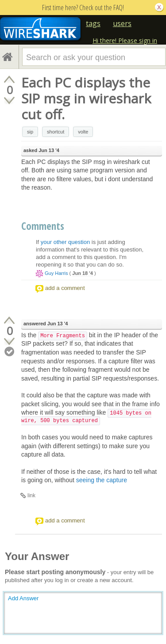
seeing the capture (102, 480)
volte (83, 132)
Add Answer (23, 598)
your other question (65, 242)
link (31, 495)
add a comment (65, 288)
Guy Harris (56, 273)
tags (93, 23)
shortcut (56, 132)
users (122, 23)
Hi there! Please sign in (125, 40)
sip (30, 132)
